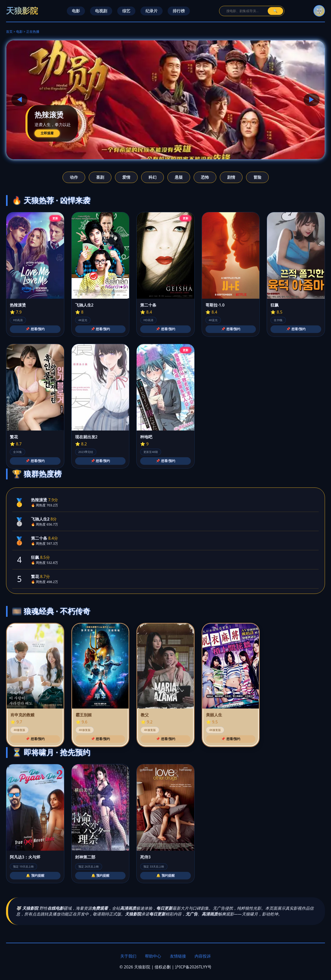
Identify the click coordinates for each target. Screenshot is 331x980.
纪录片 (152, 11)
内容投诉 (203, 956)
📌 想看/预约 (35, 329)
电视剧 (101, 11)
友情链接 (178, 956)
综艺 (126, 11)
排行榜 (179, 11)
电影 (76, 11)
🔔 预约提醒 (35, 876)
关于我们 (128, 956)
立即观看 (47, 133)
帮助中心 (153, 956)
